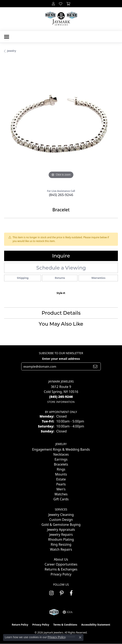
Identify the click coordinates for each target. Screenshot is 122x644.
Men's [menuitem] (61, 489)
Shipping (23, 278)
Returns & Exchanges (61, 569)
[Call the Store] (61, 397)
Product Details (61, 313)
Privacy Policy (61, 574)
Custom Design (61, 520)
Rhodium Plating (61, 539)
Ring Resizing (61, 544)
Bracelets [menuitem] (61, 464)
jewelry (12, 51)
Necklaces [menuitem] (61, 454)
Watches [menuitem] (61, 494)
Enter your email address (61, 359)
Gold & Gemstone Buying (61, 525)
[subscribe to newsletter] (95, 366)
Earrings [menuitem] (61, 459)
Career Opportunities (61, 564)
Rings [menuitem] (61, 469)
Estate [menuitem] (61, 479)
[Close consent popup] (80, 637)
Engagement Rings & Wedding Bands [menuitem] (61, 449)
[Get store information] (61, 402)
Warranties (98, 278)
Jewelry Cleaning (61, 515)
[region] (61, 123)
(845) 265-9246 (61, 195)
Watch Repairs (61, 549)
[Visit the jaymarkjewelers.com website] (54, 612)
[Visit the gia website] (68, 612)
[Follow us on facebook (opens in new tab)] (71, 593)
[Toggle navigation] (7, 37)
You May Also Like (61, 324)
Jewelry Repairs (61, 534)
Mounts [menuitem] (61, 474)
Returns (60, 278)
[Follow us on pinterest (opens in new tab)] (62, 593)
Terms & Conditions (65, 625)
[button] (53, 4)
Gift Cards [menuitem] (61, 499)
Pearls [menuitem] (61, 484)
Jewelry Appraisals (61, 530)
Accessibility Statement (96, 625)
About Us (61, 559)
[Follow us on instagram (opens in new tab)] (51, 593)
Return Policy (20, 625)
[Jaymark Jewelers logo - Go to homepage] (61, 19)
